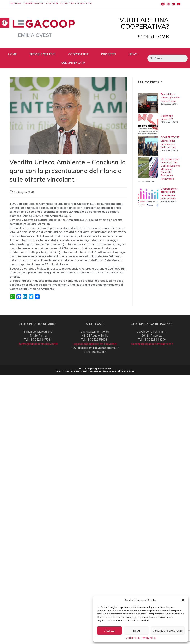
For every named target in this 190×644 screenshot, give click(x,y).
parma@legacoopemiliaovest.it (38, 344)
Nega (136, 631)
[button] (183, 600)
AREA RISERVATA (73, 62)
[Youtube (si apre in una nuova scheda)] (178, 4)
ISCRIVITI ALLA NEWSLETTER (76, 3)
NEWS (133, 54)
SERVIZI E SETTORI (42, 54)
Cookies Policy (78, 371)
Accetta (109, 631)
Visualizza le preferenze (168, 631)
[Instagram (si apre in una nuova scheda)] (168, 4)
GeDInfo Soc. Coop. (125, 371)
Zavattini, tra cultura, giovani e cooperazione (170, 98)
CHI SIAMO (15, 3)
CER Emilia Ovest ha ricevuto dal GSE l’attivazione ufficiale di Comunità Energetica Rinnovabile (170, 169)
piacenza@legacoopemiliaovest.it (152, 344)
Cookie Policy (133, 638)
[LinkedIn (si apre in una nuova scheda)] (173, 4)
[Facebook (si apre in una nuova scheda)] (163, 4)
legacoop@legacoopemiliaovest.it (95, 344)
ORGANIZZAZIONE (34, 3)
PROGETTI (109, 54)
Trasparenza (94, 371)
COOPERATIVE (78, 54)
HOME (12, 54)
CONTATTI (52, 3)
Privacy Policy (149, 638)
